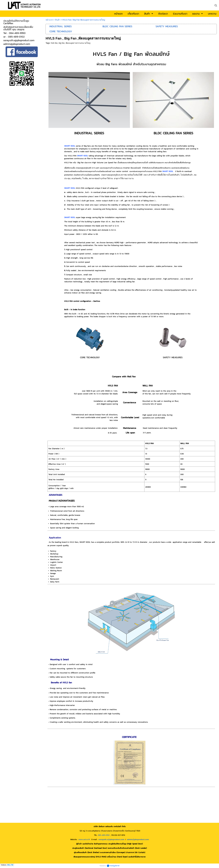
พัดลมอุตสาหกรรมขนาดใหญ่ (78, 43)
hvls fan (54, 43)
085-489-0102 (104, 835)
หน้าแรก (49, 20)
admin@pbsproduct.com (138, 839)
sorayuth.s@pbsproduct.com (112, 839)
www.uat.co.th (84, 839)
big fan (62, 43)
